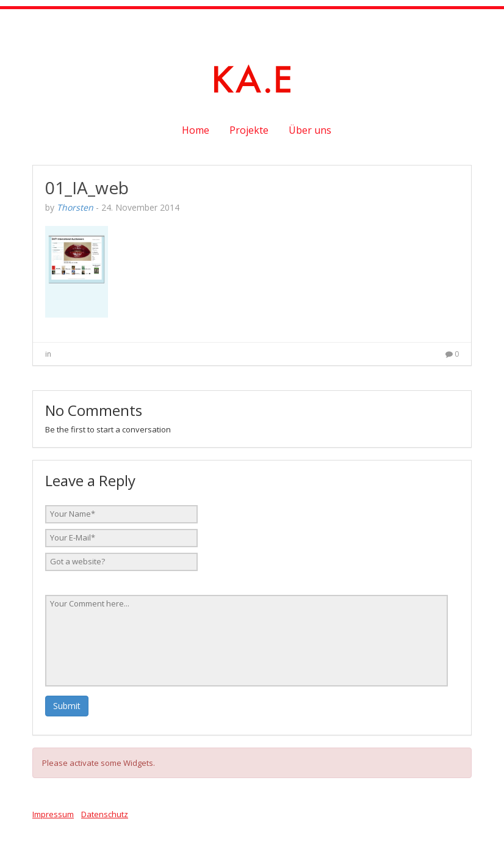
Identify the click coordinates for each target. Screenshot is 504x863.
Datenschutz (105, 814)
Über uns (310, 130)
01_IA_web (87, 188)
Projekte (249, 130)
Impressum (53, 814)
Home (196, 130)
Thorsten (75, 207)
